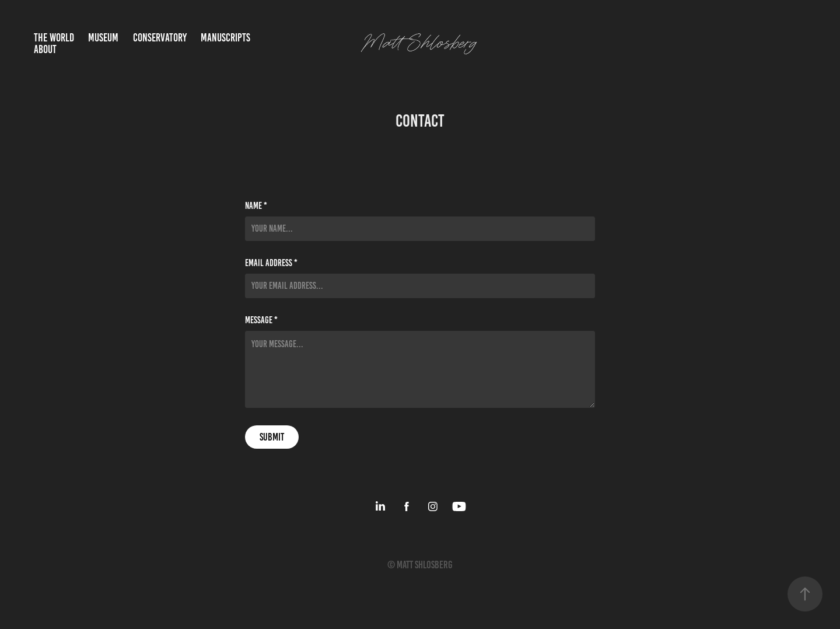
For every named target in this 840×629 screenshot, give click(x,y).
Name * (256, 206)
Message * (261, 320)
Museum (103, 38)
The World (54, 38)
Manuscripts (225, 38)
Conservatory (160, 38)
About (45, 49)
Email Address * (271, 263)
